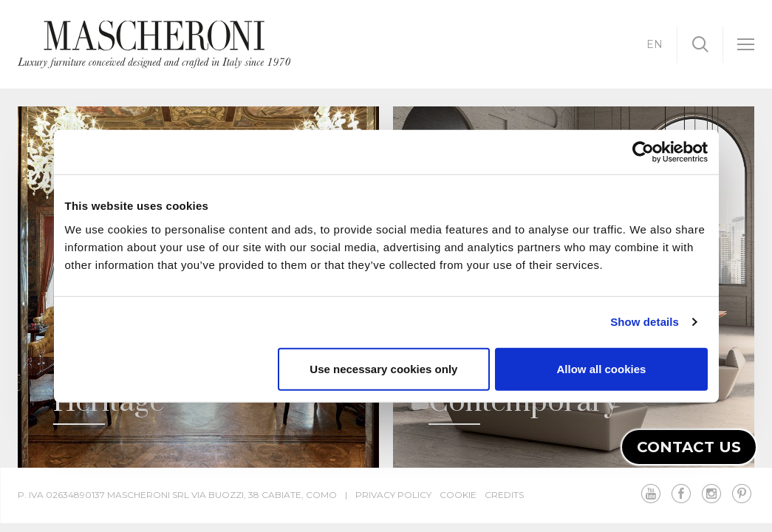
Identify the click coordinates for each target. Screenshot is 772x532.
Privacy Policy (393, 495)
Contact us (689, 447)
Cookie (458, 495)
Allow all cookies (602, 368)
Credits (504, 495)
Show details (645, 322)
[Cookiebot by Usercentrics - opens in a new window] (643, 152)
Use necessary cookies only (383, 368)
